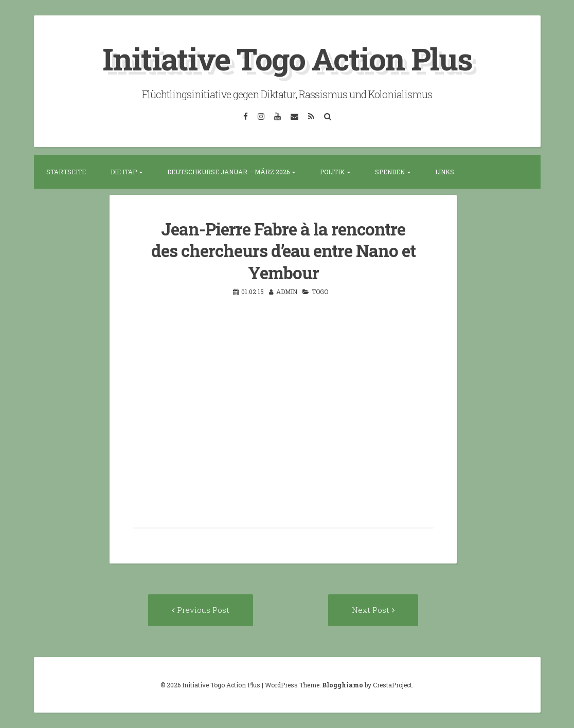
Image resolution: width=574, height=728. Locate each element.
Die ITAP (124, 172)
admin (287, 292)
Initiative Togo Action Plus (287, 58)
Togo (320, 292)
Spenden (390, 172)
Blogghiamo (343, 685)
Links (445, 172)
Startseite (66, 172)
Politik (332, 172)
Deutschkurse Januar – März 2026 (228, 172)
